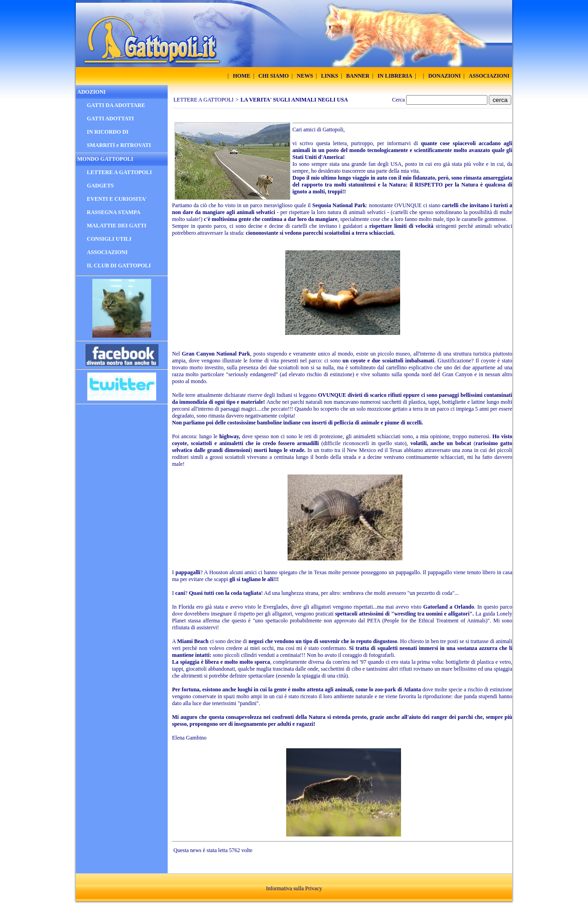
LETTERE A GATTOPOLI (204, 100)
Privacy (314, 888)
